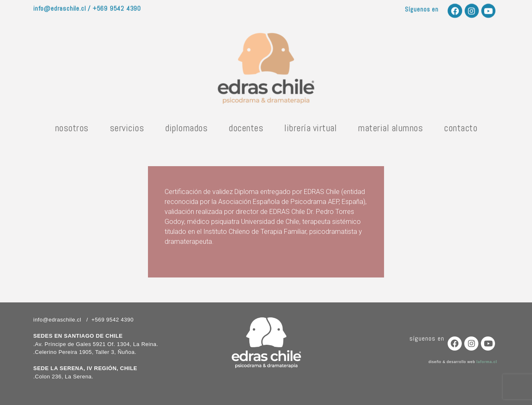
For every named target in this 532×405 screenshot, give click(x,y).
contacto (461, 130)
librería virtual (310, 130)
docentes (246, 130)
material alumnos (390, 130)
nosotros (72, 130)
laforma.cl (487, 362)
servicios (127, 130)
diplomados (186, 130)
